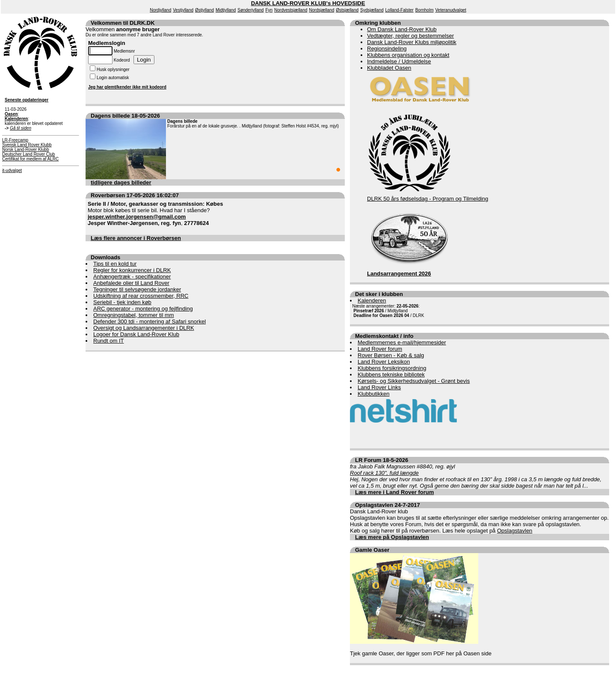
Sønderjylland (250, 10)
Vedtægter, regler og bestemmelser (410, 36)
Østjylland (204, 10)
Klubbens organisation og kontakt (408, 55)
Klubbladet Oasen (389, 68)
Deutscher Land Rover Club (28, 154)
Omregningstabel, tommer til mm (134, 315)
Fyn (269, 10)
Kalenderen (372, 301)
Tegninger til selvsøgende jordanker (137, 289)
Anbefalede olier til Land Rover (131, 283)
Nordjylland (160, 10)
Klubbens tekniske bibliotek (391, 375)
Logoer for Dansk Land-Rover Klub (136, 334)
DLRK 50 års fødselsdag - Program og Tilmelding (428, 199)
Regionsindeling (387, 49)
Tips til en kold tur (115, 264)
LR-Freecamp (15, 140)
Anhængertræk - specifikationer (132, 277)
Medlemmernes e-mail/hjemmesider (402, 342)
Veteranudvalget (451, 10)
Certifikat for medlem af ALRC (30, 159)
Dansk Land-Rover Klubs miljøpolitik (412, 42)
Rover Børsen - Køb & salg (391, 355)
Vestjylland (183, 10)
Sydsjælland (372, 10)
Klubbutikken (373, 394)
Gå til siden (21, 128)
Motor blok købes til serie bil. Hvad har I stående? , (155, 213)
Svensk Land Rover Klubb (27, 145)
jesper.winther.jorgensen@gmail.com (137, 217)
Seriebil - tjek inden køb (122, 302)
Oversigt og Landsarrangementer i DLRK (144, 328)
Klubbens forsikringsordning (392, 368)
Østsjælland (347, 10)
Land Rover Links (379, 387)
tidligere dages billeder (121, 182)
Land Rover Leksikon (384, 362)
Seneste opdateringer (27, 100)
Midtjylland (226, 10)
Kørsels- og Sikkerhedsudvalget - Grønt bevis (414, 381)
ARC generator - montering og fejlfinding (143, 309)
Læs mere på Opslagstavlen (392, 537)
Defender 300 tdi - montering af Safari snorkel (150, 321)
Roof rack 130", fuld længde (384, 473)
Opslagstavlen (515, 531)
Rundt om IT (109, 341)
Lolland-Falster (400, 10)
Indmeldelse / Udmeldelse (399, 61)
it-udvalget (12, 170)
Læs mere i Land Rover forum (394, 492)
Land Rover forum (380, 349)
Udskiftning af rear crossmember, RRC (141, 296)
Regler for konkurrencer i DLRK (132, 270)
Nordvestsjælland (291, 10)
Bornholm (425, 10)
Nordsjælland (321, 10)
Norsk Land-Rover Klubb (26, 150)
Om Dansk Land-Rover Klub (402, 29)
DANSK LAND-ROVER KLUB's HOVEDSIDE (308, 3)
